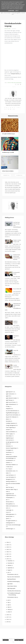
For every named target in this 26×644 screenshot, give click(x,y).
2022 (8, 552)
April (9, 605)
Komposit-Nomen (15, 74)
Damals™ (8, 430)
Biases (7, 419)
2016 (8, 619)
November (10, 563)
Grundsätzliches (9, 460)
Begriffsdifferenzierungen (12, 413)
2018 (8, 615)
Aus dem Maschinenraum (12, 411)
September (10, 568)
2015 (8, 622)
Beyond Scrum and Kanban (12, 415)
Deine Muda (9, 436)
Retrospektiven (9, 504)
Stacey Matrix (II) (17, 289)
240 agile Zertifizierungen (8, 134)
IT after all (8, 467)
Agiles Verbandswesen (11, 404)
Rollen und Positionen (11, 506)
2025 (8, 545)
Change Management (11, 425)
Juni (8, 600)
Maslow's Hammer (15, 322)
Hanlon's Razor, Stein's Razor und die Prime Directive (17, 257)
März (9, 607)
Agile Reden (10, 584)
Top (13, 642)
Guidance (8, 462)
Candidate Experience (11, 423)
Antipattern (7, 29)
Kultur (7, 473)
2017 (8, 617)
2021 (8, 554)
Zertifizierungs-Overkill (8, 152)
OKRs (7, 492)
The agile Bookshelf (10, 521)
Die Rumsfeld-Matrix (17, 273)
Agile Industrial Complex (11, 398)
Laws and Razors (10, 475)
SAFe (7, 508)
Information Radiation (11, 465)
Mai (9, 602)
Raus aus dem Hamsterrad (13, 577)
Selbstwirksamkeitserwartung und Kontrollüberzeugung (13, 307)
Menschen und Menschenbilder (13, 483)
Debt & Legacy (9, 434)
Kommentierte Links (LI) (13, 574)
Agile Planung (9, 400)
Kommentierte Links (11, 471)
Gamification (9, 452)
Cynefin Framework (16, 366)
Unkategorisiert (9, 523)
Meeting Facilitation (10, 481)
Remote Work (9, 502)
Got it (17, 11)
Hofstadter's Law (16, 337)
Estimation (8, 446)
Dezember (10, 561)
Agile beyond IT (9, 392)
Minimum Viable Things (11, 489)
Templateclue (6, 640)
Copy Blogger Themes (19, 640)
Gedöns (8, 454)
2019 (8, 559)
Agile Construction (10, 394)
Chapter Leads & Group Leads (17, 241)
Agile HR (8, 396)
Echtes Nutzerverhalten (8, 171)
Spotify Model (9, 516)
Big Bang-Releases (12, 579)
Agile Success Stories (11, 402)
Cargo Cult (16, 350)
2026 (8, 542)
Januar (9, 612)
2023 (8, 549)
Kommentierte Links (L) (13, 597)
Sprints (7, 519)
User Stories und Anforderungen (13, 525)
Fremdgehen (9, 450)
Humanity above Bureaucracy (14, 591)
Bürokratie (8, 421)
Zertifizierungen (17, 83)
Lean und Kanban (10, 477)
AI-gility (8, 406)
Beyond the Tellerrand (11, 417)
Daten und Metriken (11, 432)
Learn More (11, 11)
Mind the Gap (9, 487)
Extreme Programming (11, 448)
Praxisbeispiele (9, 498)
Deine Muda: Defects (12, 586)
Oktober (10, 565)
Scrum (7, 512)
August (9, 570)
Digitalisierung (9, 438)
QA (7, 500)
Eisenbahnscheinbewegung (13, 581)
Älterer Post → (20, 175)
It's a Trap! (8, 469)
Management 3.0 (10, 479)
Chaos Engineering (10, 427)
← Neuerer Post (6, 175)
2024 (8, 547)
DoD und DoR (9, 440)
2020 (8, 556)
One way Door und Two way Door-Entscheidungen (17, 225)
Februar (9, 609)
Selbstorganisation (10, 514)
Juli (8, 572)
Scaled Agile (9, 510)
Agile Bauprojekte (11, 588)
